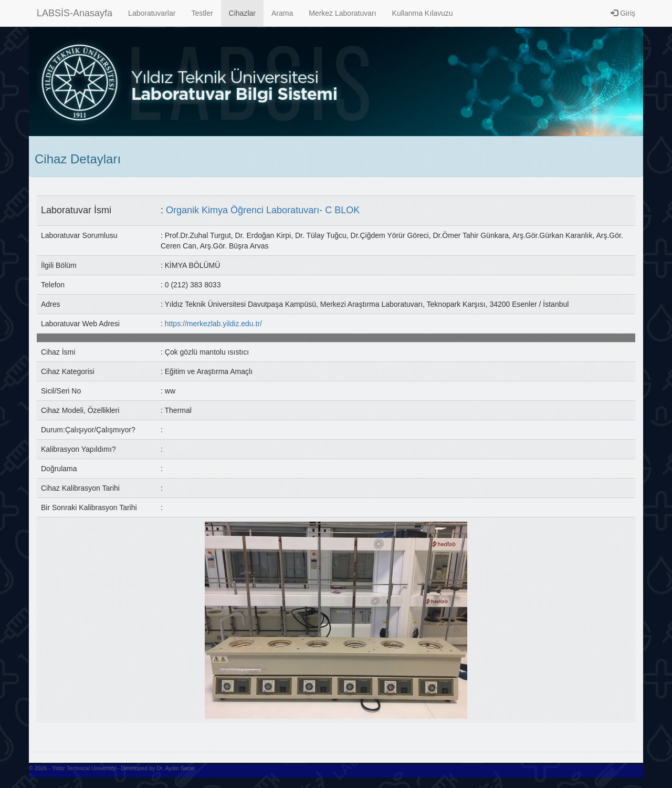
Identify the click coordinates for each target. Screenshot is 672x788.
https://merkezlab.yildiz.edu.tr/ (213, 324)
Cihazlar (242, 13)
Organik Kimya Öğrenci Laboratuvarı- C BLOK (263, 210)
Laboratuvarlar (152, 13)
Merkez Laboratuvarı (342, 13)
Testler (202, 13)
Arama (282, 13)
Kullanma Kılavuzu (423, 13)
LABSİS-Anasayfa (75, 13)
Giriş (623, 13)
